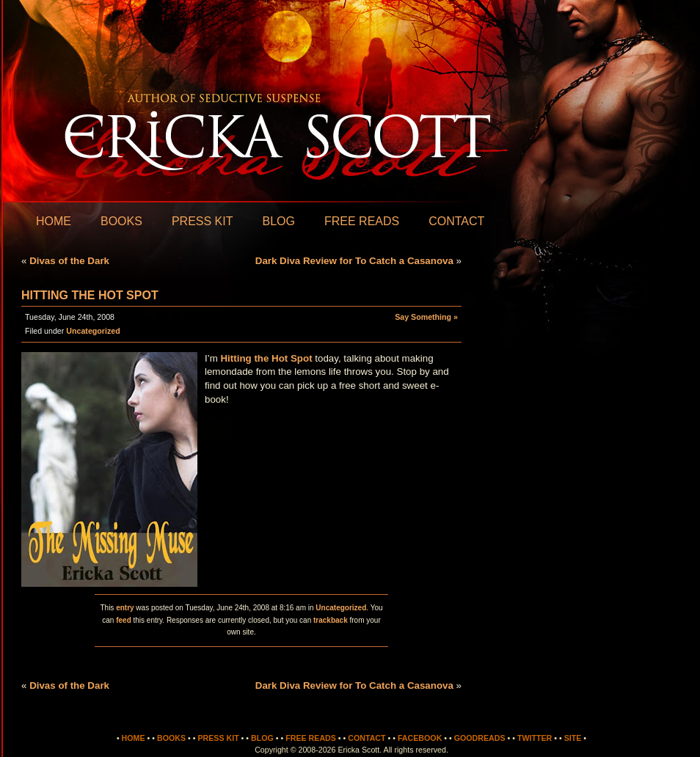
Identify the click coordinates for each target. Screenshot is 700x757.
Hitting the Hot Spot (90, 295)
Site (573, 738)
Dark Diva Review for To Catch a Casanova (354, 261)
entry (125, 608)
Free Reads (362, 221)
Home (54, 221)
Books (121, 221)
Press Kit (203, 221)
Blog (278, 221)
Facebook (420, 738)
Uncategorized (93, 331)
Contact (456, 221)
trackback (331, 620)
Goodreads (480, 738)
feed (124, 620)
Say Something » (426, 317)
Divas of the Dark (69, 261)
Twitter (535, 738)
